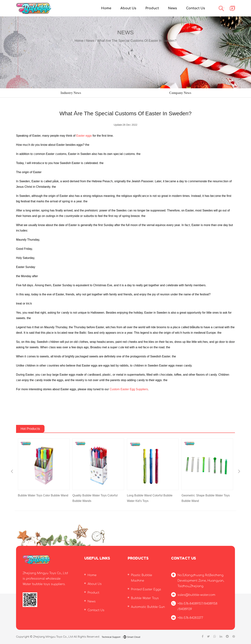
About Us (128, 8)
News (172, 8)
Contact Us (196, 8)
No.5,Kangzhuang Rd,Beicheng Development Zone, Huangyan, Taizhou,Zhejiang (201, 581)
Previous (12, 472)
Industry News (71, 93)
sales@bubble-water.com (196, 595)
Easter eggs (84, 136)
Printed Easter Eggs (146, 589)
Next (239, 472)
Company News (180, 93)
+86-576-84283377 (190, 618)
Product (152, 8)
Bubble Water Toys (145, 598)
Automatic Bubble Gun (148, 607)
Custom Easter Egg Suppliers (129, 389)
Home (106, 8)
